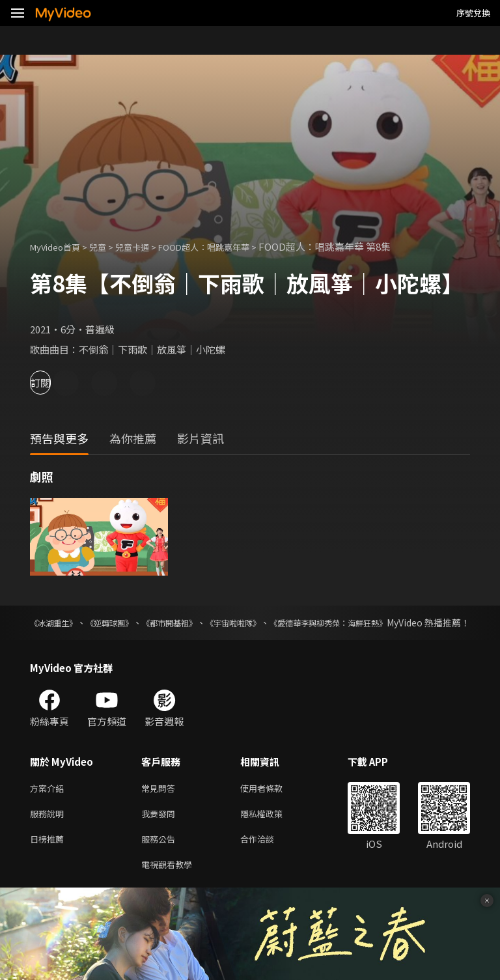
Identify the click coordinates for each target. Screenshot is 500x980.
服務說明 (49, 830)
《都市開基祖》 (204, 623)
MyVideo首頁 (60, 246)
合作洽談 (268, 857)
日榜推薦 (49, 857)
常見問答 (161, 803)
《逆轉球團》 (129, 623)
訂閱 (56, 383)
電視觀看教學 (171, 885)
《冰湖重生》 (57, 623)
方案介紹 (49, 803)
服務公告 (161, 857)
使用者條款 (272, 803)
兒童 (108, 246)
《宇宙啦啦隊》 (285, 623)
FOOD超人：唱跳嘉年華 (228, 246)
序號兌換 (473, 13)
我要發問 (161, 830)
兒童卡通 (146, 246)
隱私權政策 (272, 830)
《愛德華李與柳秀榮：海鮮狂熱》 (402, 623)
